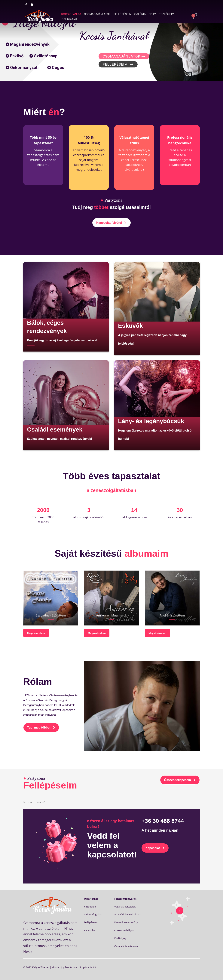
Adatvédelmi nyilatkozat (128, 914)
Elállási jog (120, 938)
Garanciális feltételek (126, 946)
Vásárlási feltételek (125, 907)
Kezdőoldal (90, 907)
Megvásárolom (36, 633)
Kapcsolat (89, 930)
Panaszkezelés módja (126, 922)
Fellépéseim (91, 922)
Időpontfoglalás (93, 914)
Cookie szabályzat (124, 930)
